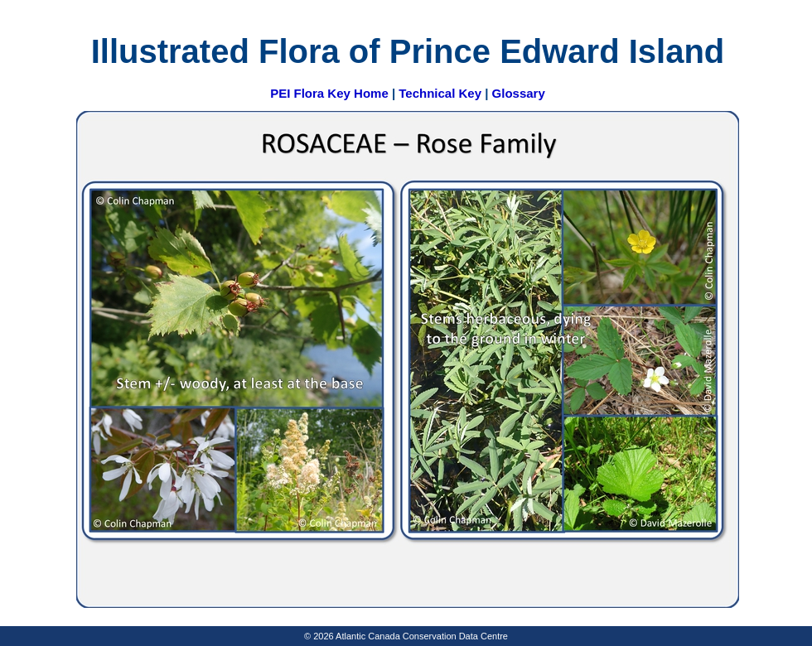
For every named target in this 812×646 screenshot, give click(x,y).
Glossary (519, 93)
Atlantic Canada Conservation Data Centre (422, 636)
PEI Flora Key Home (329, 93)
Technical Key (440, 93)
